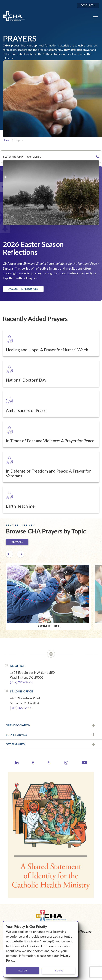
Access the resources (23, 289)
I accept (23, 971)
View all (17, 542)
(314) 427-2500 (21, 708)
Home (6, 140)
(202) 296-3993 (21, 682)
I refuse (58, 971)
